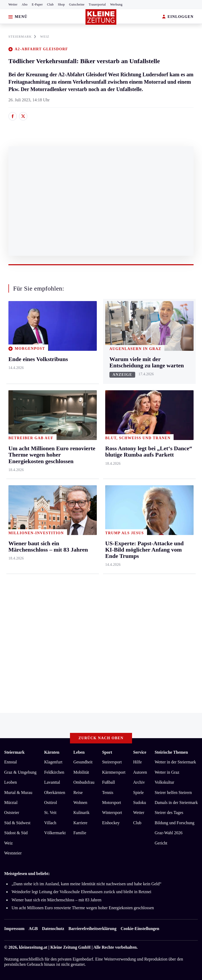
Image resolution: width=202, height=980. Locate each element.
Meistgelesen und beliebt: (27, 874)
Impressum (14, 929)
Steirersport (112, 762)
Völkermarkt (55, 833)
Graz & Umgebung (20, 772)
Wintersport (112, 812)
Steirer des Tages (169, 812)
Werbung (116, 4)
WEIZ (45, 37)
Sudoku (140, 802)
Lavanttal (52, 782)
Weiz (8, 843)
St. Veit (50, 812)
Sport (107, 752)
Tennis (108, 792)
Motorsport (112, 802)
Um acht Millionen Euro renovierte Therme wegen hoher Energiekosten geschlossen (83, 908)
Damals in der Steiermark (176, 802)
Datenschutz (53, 929)
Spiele (138, 792)
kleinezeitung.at (33, 947)
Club (50, 4)
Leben (79, 752)
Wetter (13, 4)
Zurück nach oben (101, 738)
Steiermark (14, 752)
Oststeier (12, 812)
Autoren (140, 772)
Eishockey (111, 823)
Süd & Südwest (17, 823)
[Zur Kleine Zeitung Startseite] (101, 17)
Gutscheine (77, 4)
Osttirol (51, 802)
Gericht (161, 843)
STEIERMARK (22, 37)
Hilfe (137, 762)
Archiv (139, 782)
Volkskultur (164, 782)
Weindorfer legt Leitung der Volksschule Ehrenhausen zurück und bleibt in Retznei (81, 892)
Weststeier (13, 853)
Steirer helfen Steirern (173, 792)
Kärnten (52, 752)
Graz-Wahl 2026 (169, 833)
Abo (25, 4)
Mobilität (81, 772)
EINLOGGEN (178, 17)
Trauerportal (97, 4)
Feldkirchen (54, 772)
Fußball (108, 782)
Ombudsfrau (84, 782)
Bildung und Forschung (175, 823)
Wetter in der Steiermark (175, 762)
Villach (50, 823)
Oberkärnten (55, 792)
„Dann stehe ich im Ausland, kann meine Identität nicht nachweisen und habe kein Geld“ (87, 884)
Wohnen (80, 802)
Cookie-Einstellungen (140, 929)
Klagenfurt (53, 762)
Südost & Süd (16, 833)
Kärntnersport (114, 772)
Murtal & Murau (18, 792)
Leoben (11, 782)
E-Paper (37, 4)
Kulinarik (81, 812)
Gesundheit (83, 762)
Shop (61, 4)
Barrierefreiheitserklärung (92, 929)
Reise (78, 792)
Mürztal (11, 802)
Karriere (80, 823)
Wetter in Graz (167, 772)
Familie (80, 833)
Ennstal (11, 762)
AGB (33, 929)
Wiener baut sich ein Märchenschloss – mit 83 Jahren (56, 900)
